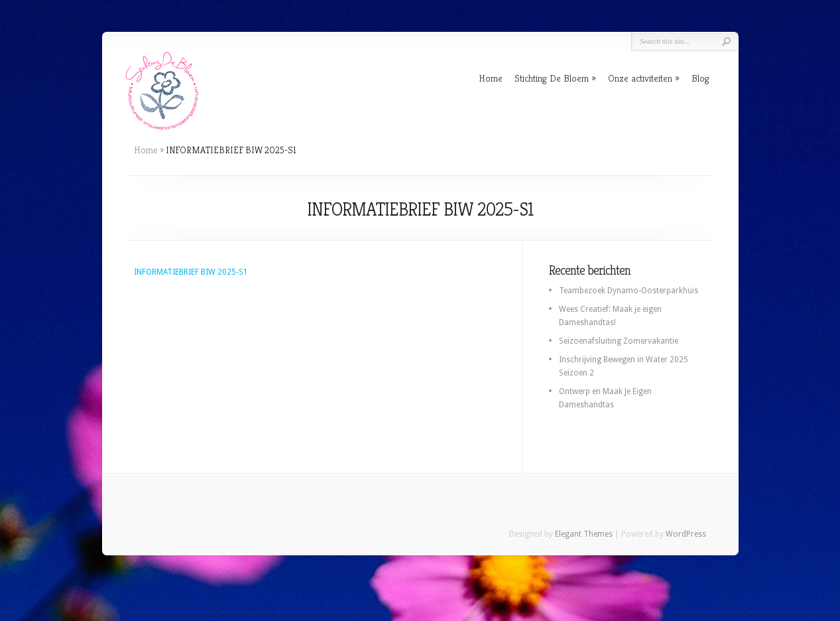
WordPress (686, 534)
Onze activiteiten (640, 78)
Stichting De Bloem (552, 78)
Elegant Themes (584, 534)
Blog (700, 78)
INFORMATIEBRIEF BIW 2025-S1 (191, 272)
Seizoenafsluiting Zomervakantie (619, 341)
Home (491, 78)
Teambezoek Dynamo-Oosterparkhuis (629, 291)
